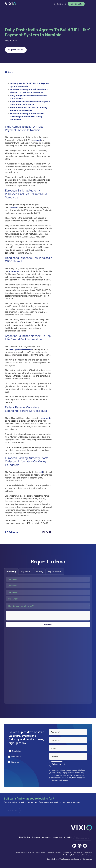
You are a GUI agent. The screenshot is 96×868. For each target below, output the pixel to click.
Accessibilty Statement (85, 855)
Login (60, 4)
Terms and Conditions (54, 852)
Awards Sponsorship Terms (25, 852)
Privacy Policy (58, 780)
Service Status (40, 852)
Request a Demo (16, 50)
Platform (36, 837)
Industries (46, 837)
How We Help (25, 837)
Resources (57, 837)
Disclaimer (89, 852)
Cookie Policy (79, 852)
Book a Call (76, 4)
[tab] (11, 571)
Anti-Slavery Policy (69, 855)
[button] (89, 4)
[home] (10, 4)
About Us (68, 837)
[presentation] (25, 616)
